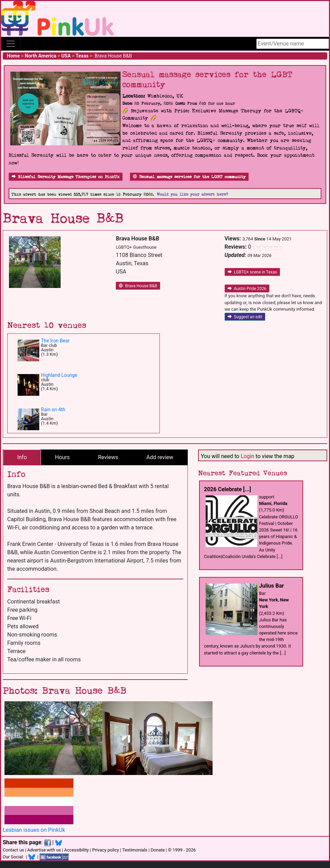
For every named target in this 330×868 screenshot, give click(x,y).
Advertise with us (44, 850)
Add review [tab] (160, 457)
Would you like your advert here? (192, 194)
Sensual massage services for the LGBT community (189, 177)
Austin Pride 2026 (247, 289)
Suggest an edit (245, 317)
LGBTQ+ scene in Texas (252, 272)
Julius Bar (271, 586)
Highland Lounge (59, 375)
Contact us (13, 850)
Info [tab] (22, 457)
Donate (158, 850)
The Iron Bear (55, 341)
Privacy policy (105, 850)
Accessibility (76, 850)
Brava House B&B (138, 286)
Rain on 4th (53, 410)
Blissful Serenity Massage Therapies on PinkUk (66, 177)
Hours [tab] (63, 457)
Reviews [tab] (108, 457)
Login (248, 456)
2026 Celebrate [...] (228, 489)
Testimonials (135, 850)
